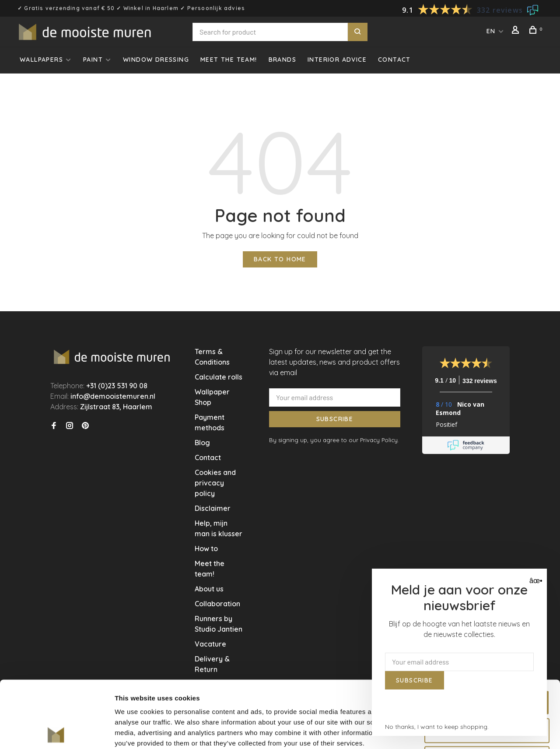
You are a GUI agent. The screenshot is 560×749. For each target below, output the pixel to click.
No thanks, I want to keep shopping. (437, 727)
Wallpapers (41, 60)
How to (206, 549)
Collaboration (217, 604)
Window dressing (156, 60)
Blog (202, 443)
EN (491, 31)
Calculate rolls (219, 377)
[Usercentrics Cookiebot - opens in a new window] (57, 732)
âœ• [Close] (535, 581)
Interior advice (337, 60)
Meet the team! (229, 60)
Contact (394, 60)
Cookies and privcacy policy (215, 483)
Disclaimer (213, 508)
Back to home (280, 259)
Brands (282, 60)
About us (209, 589)
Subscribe (335, 419)
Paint (93, 60)
